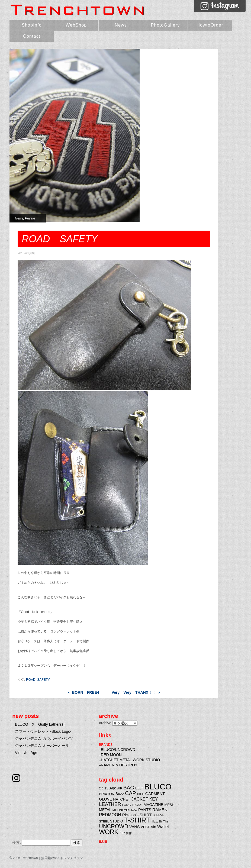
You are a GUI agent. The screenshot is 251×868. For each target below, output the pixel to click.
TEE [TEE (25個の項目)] (155, 821)
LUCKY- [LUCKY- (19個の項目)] (137, 805)
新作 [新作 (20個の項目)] (129, 833)
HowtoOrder (210, 25)
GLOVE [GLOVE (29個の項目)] (105, 799)
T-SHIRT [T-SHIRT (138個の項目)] (137, 820)
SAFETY (44, 680)
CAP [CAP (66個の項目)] (131, 793)
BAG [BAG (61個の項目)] (129, 788)
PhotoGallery (165, 25)
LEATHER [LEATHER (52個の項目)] (110, 804)
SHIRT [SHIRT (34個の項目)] (146, 815)
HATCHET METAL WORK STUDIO (130, 760)
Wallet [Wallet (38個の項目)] (163, 827)
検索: (17, 843)
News (121, 25)
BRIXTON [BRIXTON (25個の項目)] (107, 794)
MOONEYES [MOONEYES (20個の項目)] (121, 810)
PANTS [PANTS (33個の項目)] (145, 810)
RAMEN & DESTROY (119, 765)
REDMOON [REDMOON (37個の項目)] (110, 815)
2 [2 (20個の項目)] (100, 788)
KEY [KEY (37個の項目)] (154, 799)
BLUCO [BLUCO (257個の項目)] (158, 787)
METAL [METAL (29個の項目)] (105, 810)
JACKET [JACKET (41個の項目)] (140, 799)
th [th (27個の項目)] (161, 821)
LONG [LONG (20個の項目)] (127, 805)
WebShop (76, 25)
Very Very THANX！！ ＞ (136, 692)
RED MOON (111, 755)
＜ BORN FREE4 (83, 692)
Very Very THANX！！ (229, 54)
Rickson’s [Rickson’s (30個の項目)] (130, 815)
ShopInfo (32, 25)
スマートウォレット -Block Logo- (43, 731)
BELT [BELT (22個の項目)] (139, 788)
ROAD (31, 680)
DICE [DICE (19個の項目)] (141, 794)
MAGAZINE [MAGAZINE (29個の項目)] (154, 805)
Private (30, 218)
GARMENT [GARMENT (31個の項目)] (155, 794)
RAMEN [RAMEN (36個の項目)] (160, 810)
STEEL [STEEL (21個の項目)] (104, 821)
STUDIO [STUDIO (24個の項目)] (117, 821)
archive (105, 723)
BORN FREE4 (229, 63)
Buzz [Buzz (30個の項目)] (120, 794)
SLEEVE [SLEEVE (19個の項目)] (158, 815)
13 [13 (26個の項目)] (106, 788)
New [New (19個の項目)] (134, 810)
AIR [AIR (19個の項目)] (120, 788)
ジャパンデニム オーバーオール (42, 746)
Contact (32, 36)
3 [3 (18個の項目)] (102, 788)
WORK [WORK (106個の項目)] (109, 832)
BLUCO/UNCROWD (118, 750)
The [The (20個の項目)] (166, 821)
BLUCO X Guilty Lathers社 (40, 724)
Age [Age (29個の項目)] (113, 788)
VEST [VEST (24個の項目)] (145, 827)
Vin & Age (26, 753)
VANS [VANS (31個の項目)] (134, 827)
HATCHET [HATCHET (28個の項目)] (122, 799)
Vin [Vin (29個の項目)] (153, 827)
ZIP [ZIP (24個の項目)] (122, 833)
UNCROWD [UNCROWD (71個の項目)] (114, 826)
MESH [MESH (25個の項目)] (170, 805)
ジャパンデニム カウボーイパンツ (44, 738)
